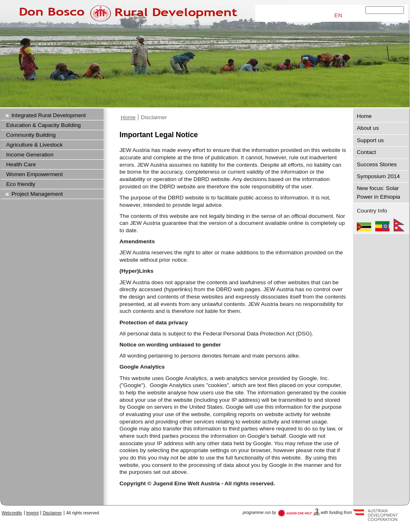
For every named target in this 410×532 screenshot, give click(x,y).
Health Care (21, 164)
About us (368, 128)
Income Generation (30, 155)
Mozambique (364, 225)
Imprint (33, 513)
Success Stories (377, 164)
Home (128, 117)
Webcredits (12, 513)
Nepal (399, 225)
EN (338, 15)
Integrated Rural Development (49, 115)
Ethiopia (382, 225)
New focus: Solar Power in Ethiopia (378, 192)
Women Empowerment (34, 174)
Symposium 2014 (378, 176)
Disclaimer (154, 117)
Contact (366, 152)
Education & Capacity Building (43, 125)
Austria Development (299, 512)
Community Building (31, 135)
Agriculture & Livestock (34, 145)
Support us (370, 140)
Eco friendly (21, 184)
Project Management (37, 194)
